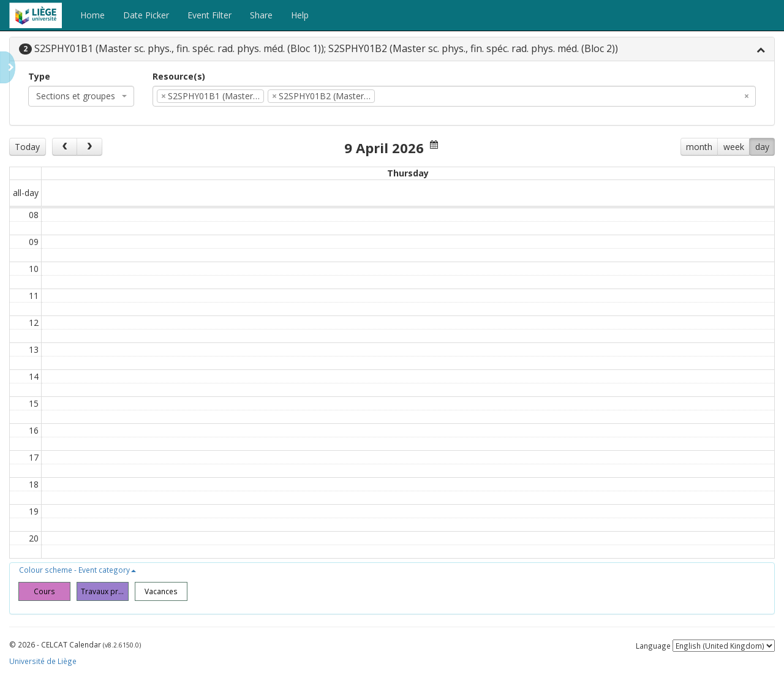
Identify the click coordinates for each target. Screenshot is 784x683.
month (699, 147)
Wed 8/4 (303, 173)
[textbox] (396, 96)
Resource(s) (179, 76)
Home (92, 15)
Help (300, 15)
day (762, 147)
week (734, 147)
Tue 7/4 (198, 173)
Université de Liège (43, 665)
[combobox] (81, 96)
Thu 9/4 (408, 173)
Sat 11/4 (617, 173)
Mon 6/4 (93, 173)
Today (27, 147)
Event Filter (209, 15)
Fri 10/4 (512, 173)
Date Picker (146, 15)
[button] (77, 574)
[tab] (392, 49)
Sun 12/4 (722, 173)
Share (261, 15)
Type (39, 76)
